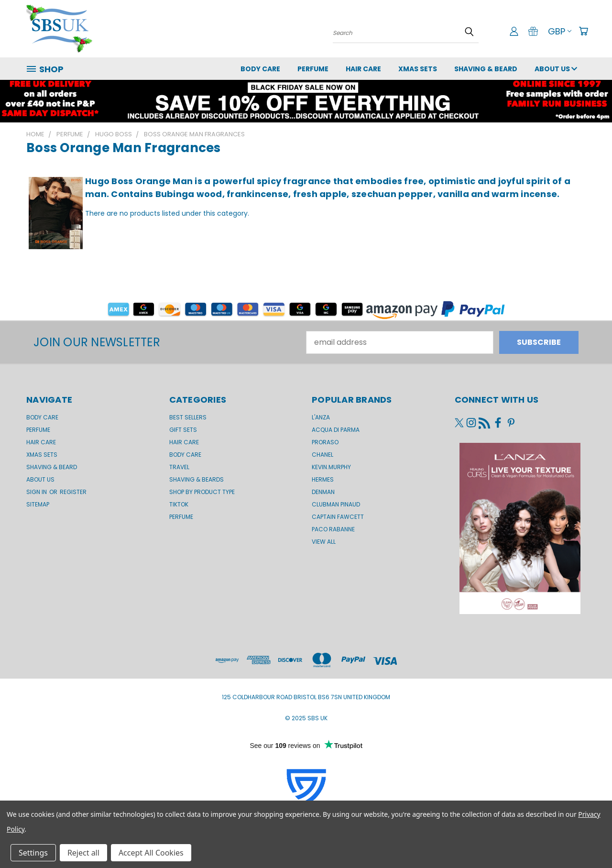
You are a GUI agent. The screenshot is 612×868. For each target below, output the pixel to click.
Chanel (322, 455)
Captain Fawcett (338, 517)
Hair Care (363, 69)
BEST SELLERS (188, 417)
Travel (179, 467)
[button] (306, 101)
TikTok (179, 504)
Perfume (313, 69)
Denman (323, 492)
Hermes (323, 479)
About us (556, 69)
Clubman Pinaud (336, 504)
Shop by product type (202, 492)
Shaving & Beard (486, 69)
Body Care (260, 69)
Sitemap (38, 504)
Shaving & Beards (197, 479)
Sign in (37, 492)
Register (73, 492)
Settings (33, 853)
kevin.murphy (331, 467)
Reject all (83, 853)
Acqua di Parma (336, 430)
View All (324, 542)
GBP (560, 31)
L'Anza (321, 417)
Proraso (325, 442)
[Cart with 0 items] (583, 31)
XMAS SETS (418, 69)
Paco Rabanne (333, 529)
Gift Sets (183, 430)
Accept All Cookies (151, 853)
